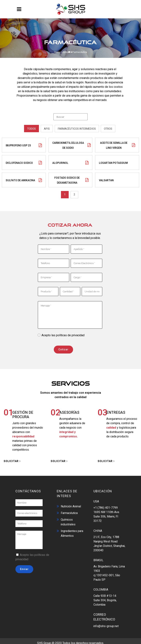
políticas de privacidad (70, 333)
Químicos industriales (68, 520)
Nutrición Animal (71, 504)
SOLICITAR (12, 459)
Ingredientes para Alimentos (72, 531)
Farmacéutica (69, 511)
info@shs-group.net (106, 624)
